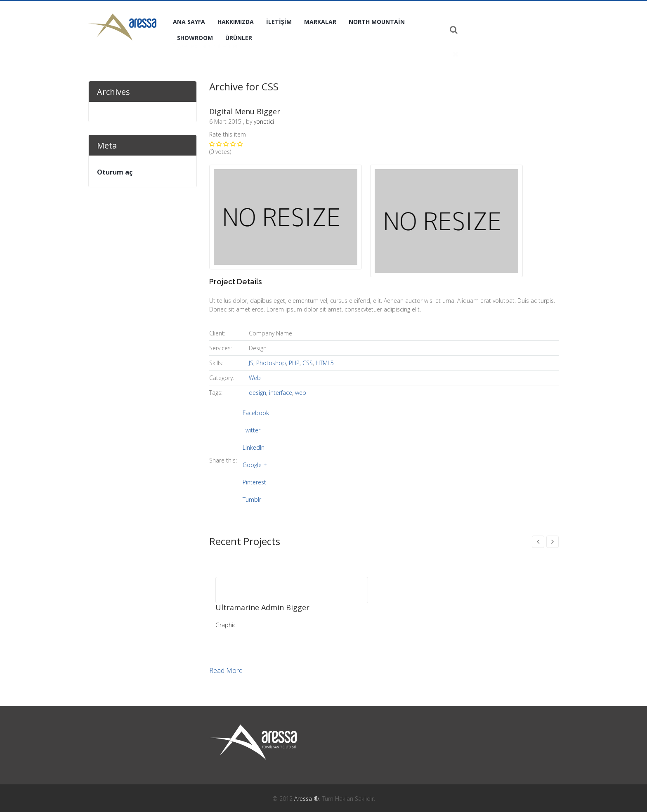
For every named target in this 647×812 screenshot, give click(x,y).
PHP (294, 363)
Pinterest (254, 482)
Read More (226, 671)
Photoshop (271, 363)
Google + (255, 465)
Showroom (195, 38)
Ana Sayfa (189, 22)
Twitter (251, 430)
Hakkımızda (236, 22)
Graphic (226, 625)
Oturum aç (115, 172)
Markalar (320, 22)
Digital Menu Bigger (245, 111)
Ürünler (239, 38)
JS (251, 363)
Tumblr (252, 499)
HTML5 (325, 363)
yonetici (264, 122)
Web (255, 378)
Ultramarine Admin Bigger (262, 607)
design (257, 393)
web (301, 393)
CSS (308, 363)
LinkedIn (254, 447)
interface (281, 393)
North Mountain (377, 22)
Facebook (256, 413)
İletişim (279, 22)
